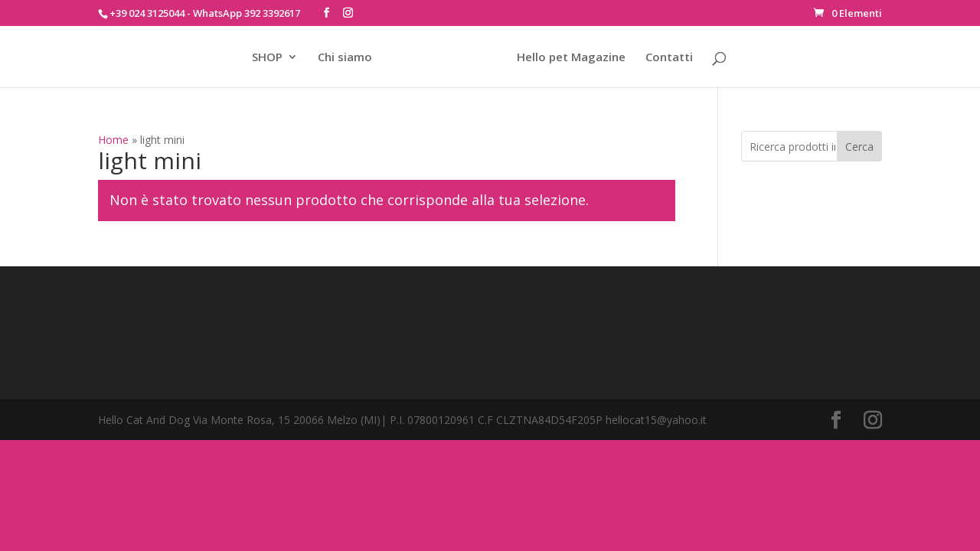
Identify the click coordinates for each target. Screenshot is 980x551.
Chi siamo (345, 58)
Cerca (859, 147)
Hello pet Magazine (571, 58)
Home (113, 140)
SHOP (267, 58)
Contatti (669, 58)
